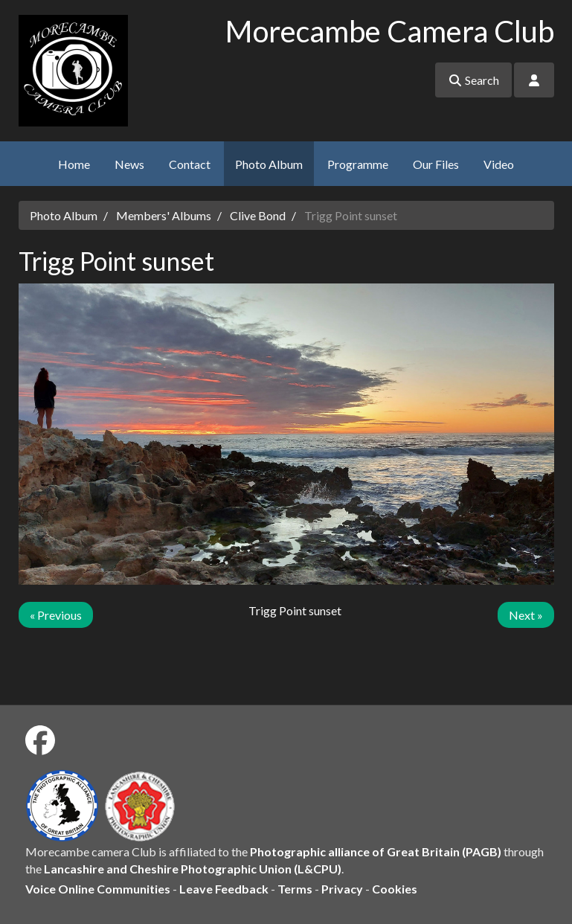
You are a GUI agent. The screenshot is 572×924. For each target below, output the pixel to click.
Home (74, 164)
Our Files (436, 164)
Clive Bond (258, 215)
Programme (358, 164)
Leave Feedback (224, 889)
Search (473, 80)
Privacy (342, 889)
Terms (295, 889)
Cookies (395, 889)
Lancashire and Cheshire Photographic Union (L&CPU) (193, 869)
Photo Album (269, 164)
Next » (526, 615)
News (129, 164)
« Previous (56, 615)
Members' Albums (164, 215)
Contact (190, 164)
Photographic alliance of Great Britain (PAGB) (376, 851)
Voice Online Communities (98, 889)
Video (499, 164)
